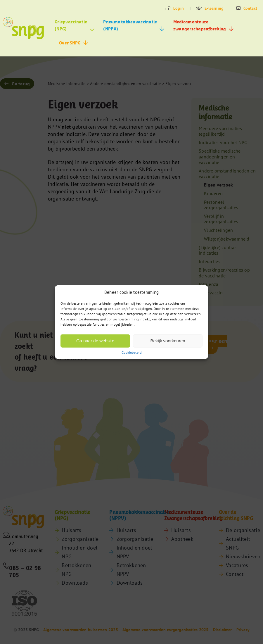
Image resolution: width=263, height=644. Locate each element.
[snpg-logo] (23, 28)
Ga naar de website (95, 341)
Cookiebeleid (131, 352)
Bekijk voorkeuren (168, 341)
